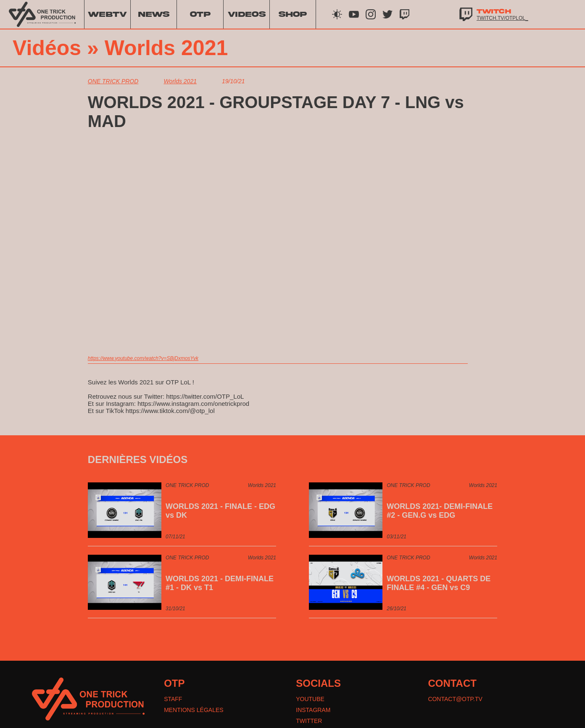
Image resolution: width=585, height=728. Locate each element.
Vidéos (47, 48)
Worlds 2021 (166, 48)
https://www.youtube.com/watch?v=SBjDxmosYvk (143, 358)
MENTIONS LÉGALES (194, 710)
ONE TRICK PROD (113, 81)
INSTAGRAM (313, 710)
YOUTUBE (310, 699)
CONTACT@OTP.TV (455, 699)
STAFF (173, 699)
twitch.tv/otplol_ (502, 18)
